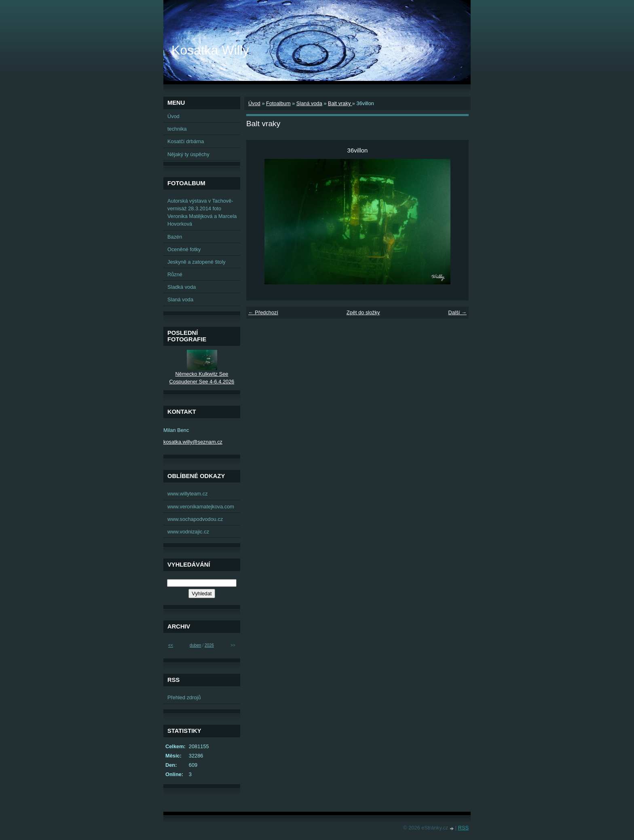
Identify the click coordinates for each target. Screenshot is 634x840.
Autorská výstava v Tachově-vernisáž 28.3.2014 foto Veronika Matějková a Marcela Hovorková (202, 213)
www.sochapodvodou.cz (195, 519)
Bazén (175, 237)
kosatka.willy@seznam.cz (193, 442)
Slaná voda (309, 103)
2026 (209, 645)
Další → (457, 312)
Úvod (254, 103)
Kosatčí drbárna (186, 141)
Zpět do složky (363, 312)
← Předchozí (263, 312)
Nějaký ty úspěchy (188, 154)
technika (177, 129)
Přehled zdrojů (184, 697)
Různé (175, 274)
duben (195, 645)
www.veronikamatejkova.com (201, 507)
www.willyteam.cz (188, 494)
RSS (463, 828)
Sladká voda (182, 287)
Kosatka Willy (210, 50)
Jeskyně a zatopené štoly (197, 262)
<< (171, 645)
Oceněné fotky (184, 249)
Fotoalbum (278, 103)
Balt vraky (340, 103)
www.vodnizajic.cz (188, 532)
